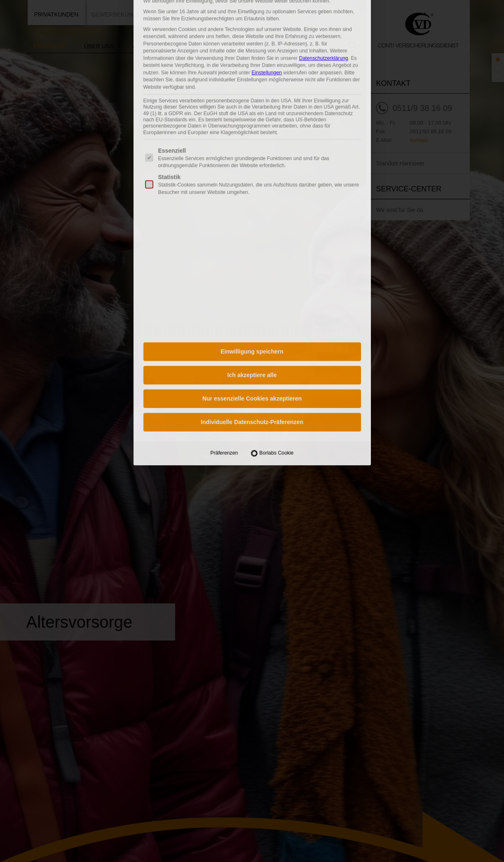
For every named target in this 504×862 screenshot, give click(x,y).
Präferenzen (224, 240)
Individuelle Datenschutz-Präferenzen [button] (252, 209)
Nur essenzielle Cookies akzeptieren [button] (252, 186)
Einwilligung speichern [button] (252, 139)
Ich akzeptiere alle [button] (252, 162)
